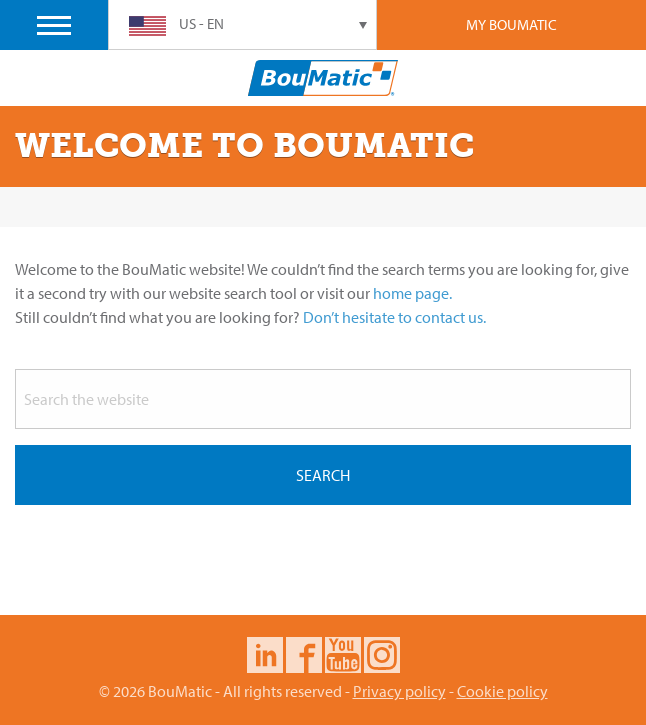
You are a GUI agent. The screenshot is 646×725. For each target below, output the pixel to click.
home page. (412, 293)
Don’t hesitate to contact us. (394, 317)
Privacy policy (399, 691)
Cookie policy (502, 691)
